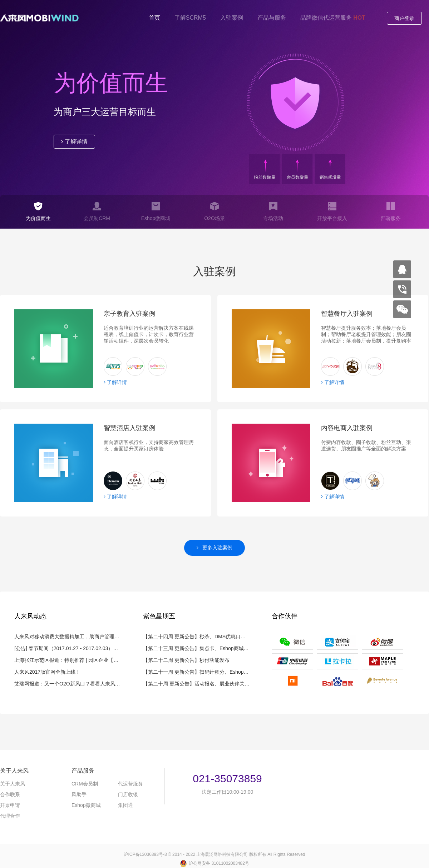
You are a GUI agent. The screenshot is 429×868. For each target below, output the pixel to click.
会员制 (85, 784)
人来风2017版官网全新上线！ (47, 672)
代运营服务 (130, 784)
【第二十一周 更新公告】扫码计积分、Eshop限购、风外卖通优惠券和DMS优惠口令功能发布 (197, 672)
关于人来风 (13, 784)
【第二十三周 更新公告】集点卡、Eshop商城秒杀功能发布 (197, 648)
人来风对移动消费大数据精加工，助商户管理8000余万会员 (68, 637)
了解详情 (74, 142)
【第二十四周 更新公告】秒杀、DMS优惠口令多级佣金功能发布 (197, 637)
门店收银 (128, 794)
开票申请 (10, 805)
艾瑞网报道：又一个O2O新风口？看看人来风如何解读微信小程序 (68, 684)
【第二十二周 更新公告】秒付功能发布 (186, 660)
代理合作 (10, 816)
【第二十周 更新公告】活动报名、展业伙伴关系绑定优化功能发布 (197, 684)
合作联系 (10, 794)
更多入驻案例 (215, 548)
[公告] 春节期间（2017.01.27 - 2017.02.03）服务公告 (68, 648)
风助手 (79, 794)
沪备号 (145, 854)
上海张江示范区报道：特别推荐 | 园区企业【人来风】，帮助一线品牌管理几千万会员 (68, 660)
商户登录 (404, 18)
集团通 (125, 805)
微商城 (86, 805)
